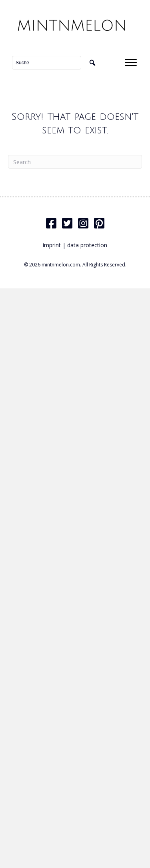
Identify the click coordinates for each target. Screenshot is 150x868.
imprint (52, 245)
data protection (87, 245)
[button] (92, 63)
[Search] (75, 162)
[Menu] (131, 63)
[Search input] (47, 63)
